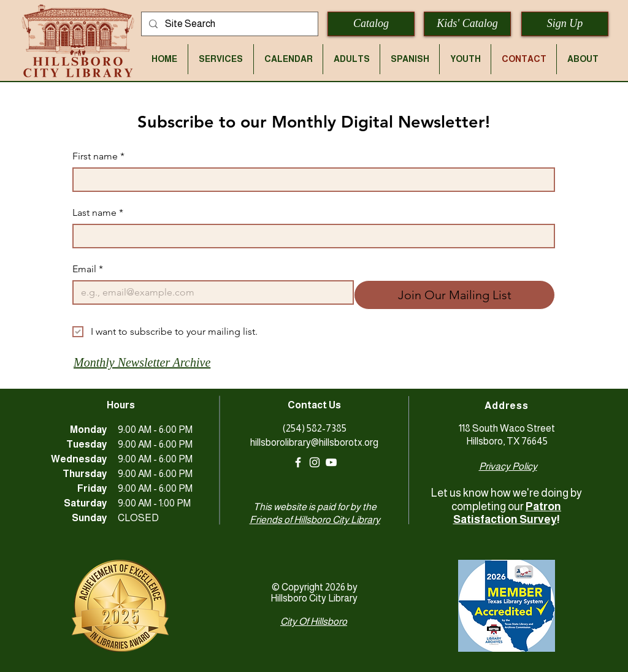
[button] (221, 59)
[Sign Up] (565, 24)
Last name (98, 213)
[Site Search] (228, 24)
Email (88, 269)
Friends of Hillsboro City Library (315, 520)
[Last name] (310, 236)
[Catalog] (371, 24)
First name (98, 156)
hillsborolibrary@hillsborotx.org (314, 442)
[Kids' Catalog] (467, 24)
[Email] (209, 292)
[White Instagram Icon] (315, 462)
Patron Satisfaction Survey (507, 513)
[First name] (310, 180)
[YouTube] (331, 462)
